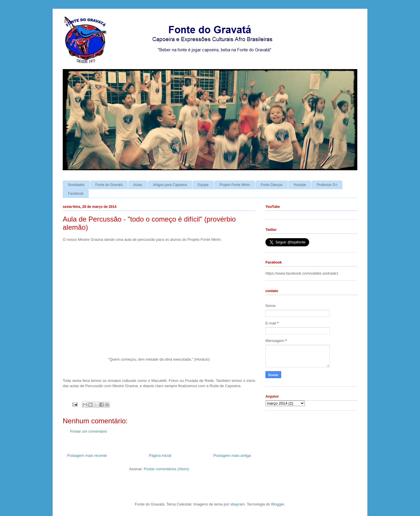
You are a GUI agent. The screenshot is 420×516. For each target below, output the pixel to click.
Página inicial (160, 456)
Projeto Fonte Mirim (235, 185)
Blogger (278, 504)
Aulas (138, 185)
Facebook (76, 194)
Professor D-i (327, 185)
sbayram (237, 504)
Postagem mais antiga (232, 456)
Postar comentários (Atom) (166, 469)
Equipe (203, 185)
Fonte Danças (272, 185)
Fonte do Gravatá (109, 185)
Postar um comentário (89, 431)
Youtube (300, 185)
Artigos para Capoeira (170, 185)
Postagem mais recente (87, 456)
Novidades (76, 185)
